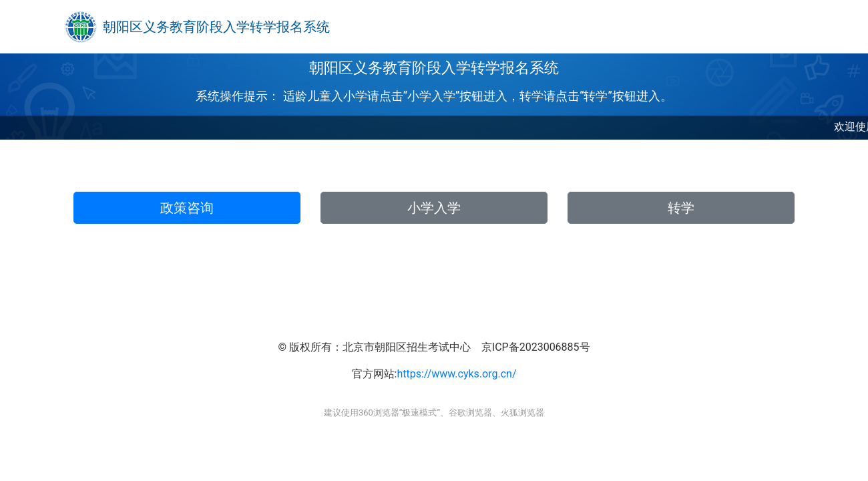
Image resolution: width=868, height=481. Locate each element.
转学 (681, 208)
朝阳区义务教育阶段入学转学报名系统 (216, 27)
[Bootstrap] (81, 27)
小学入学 (434, 208)
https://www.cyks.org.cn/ (456, 374)
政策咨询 (187, 208)
